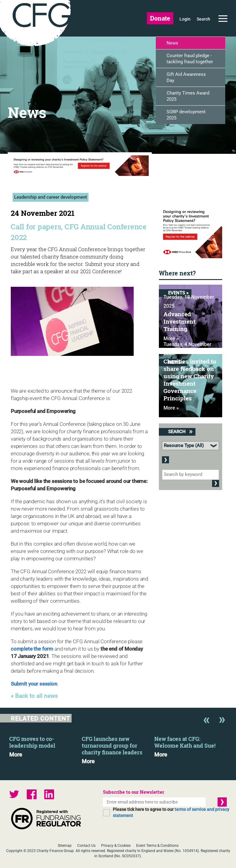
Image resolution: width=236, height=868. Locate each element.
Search (203, 19)
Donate (160, 18)
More (16, 755)
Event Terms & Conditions (157, 846)
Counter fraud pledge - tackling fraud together (190, 59)
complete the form (32, 649)
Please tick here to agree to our (171, 812)
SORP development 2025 (186, 115)
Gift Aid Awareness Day (186, 77)
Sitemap (65, 846)
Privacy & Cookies (116, 846)
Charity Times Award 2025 (188, 96)
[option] (45, 745)
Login (185, 19)
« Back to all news (34, 696)
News (172, 43)
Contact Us (86, 846)
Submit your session (34, 684)
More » (171, 408)
